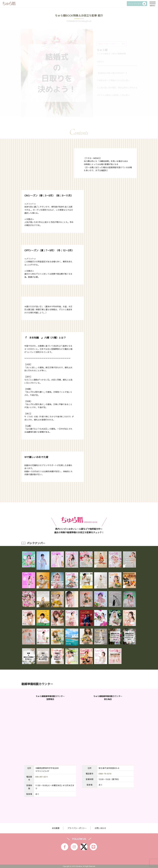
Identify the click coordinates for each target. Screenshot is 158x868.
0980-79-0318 (105, 774)
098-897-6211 (42, 777)
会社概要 (56, 828)
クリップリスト (137, 4)
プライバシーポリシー (77, 828)
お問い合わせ (100, 828)
